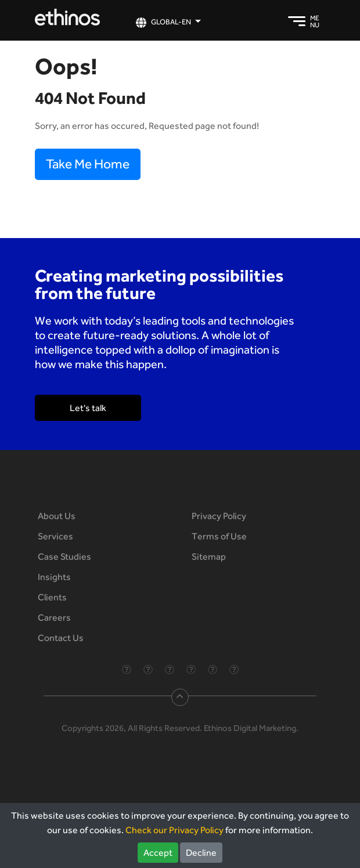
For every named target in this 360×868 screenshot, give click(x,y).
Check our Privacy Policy (174, 830)
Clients (52, 597)
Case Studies (64, 557)
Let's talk (88, 408)
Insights (54, 577)
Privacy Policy (219, 516)
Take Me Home (88, 164)
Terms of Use (219, 536)
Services (55, 536)
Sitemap (209, 557)
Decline (201, 853)
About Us (57, 516)
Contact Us (61, 638)
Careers (54, 617)
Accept (158, 853)
